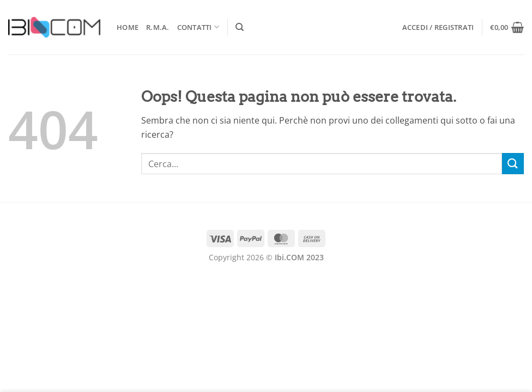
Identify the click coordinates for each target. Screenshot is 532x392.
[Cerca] (240, 27)
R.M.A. (158, 27)
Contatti (198, 27)
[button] (438, 27)
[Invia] (513, 164)
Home (128, 27)
